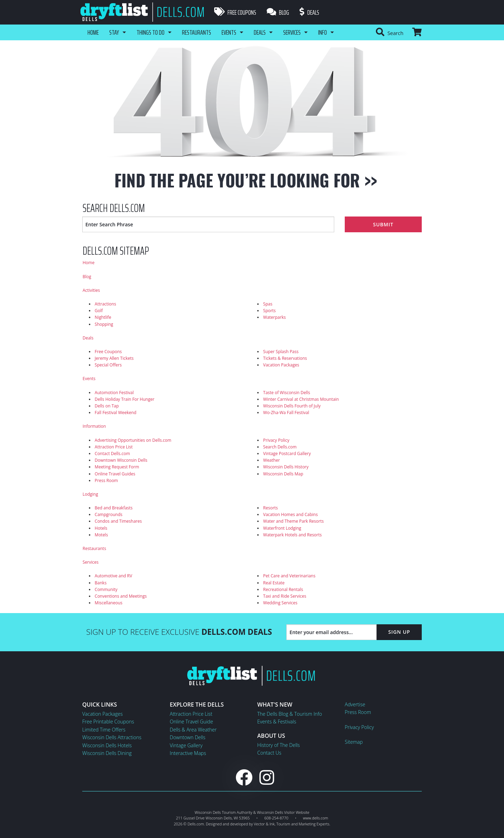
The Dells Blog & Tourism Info (290, 714)
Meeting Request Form (117, 467)
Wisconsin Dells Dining (107, 753)
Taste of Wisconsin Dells (287, 393)
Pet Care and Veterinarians (289, 576)
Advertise (355, 704)
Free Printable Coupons (108, 722)
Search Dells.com (280, 447)
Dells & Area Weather (193, 730)
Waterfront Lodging (282, 528)
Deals (309, 12)
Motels (101, 535)
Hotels (101, 528)
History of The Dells (279, 745)
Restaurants (197, 32)
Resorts (271, 508)
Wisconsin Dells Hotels (107, 745)
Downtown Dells (188, 737)
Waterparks (275, 317)
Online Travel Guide (191, 722)
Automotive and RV (114, 576)
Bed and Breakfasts (114, 508)
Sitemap (354, 742)
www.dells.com (316, 818)
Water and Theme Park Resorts (293, 521)
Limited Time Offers (104, 730)
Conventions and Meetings (121, 596)
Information (94, 426)
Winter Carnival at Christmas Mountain (301, 399)
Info (323, 32)
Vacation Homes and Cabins (290, 514)
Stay (114, 32)
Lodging (90, 494)
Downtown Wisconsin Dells (121, 460)
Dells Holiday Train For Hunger (125, 399)
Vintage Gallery (186, 745)
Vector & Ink (264, 824)
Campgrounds (109, 514)
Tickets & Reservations (285, 358)
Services (292, 32)
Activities (91, 290)
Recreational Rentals (283, 589)
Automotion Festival (114, 393)
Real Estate (274, 583)
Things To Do (150, 32)
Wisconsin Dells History (286, 467)
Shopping (104, 324)
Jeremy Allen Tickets (114, 358)
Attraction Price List (114, 447)
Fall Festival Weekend (116, 413)
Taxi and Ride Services (285, 596)
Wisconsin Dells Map (283, 474)
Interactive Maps (188, 753)
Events (229, 32)
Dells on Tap (107, 406)
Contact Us (269, 753)
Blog (278, 12)
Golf (99, 311)
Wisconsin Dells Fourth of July (292, 406)
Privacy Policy (276, 440)
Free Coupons (235, 12)
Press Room (106, 480)
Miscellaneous (109, 603)
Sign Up (399, 632)
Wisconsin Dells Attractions (112, 737)
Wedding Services (280, 603)
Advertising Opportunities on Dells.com (133, 440)
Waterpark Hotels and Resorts (292, 535)
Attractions (106, 304)
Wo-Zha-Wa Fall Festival (286, 413)
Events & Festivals (277, 722)
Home (93, 32)
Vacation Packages (281, 365)
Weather (272, 460)
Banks (101, 583)
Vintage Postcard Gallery (287, 454)
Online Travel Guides (115, 474)
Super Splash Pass (281, 352)
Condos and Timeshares (118, 521)
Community (106, 589)
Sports (269, 311)
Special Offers (108, 365)
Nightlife (103, 317)
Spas (268, 304)
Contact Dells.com (113, 454)
